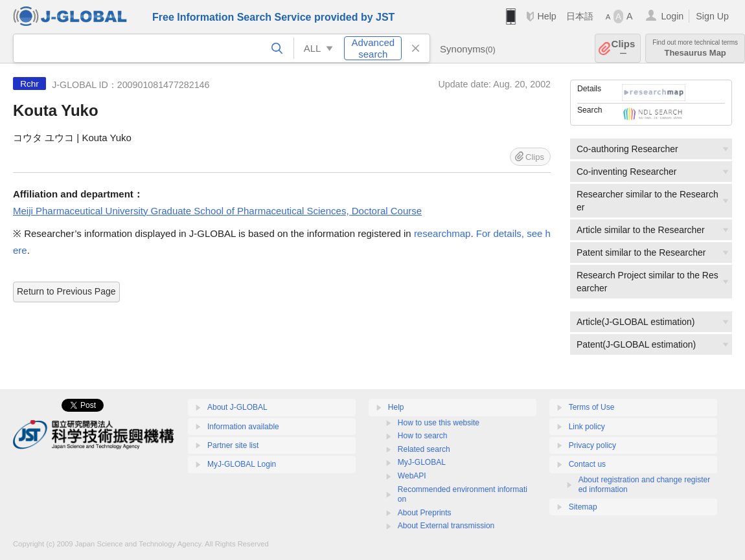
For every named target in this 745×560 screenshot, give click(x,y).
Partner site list (233, 445)
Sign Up (712, 16)
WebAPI (412, 476)
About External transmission (446, 526)
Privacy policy (592, 445)
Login (672, 16)
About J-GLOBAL (237, 407)
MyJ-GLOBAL (422, 462)
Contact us (587, 464)
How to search (423, 436)
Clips (624, 48)
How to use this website (439, 423)
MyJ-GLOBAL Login (242, 464)
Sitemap (583, 507)
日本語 (580, 16)
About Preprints (425, 513)
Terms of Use (592, 407)
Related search (424, 449)
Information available (243, 427)
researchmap (442, 233)
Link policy (587, 427)
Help (546, 16)
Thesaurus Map (695, 48)
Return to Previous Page (66, 291)
